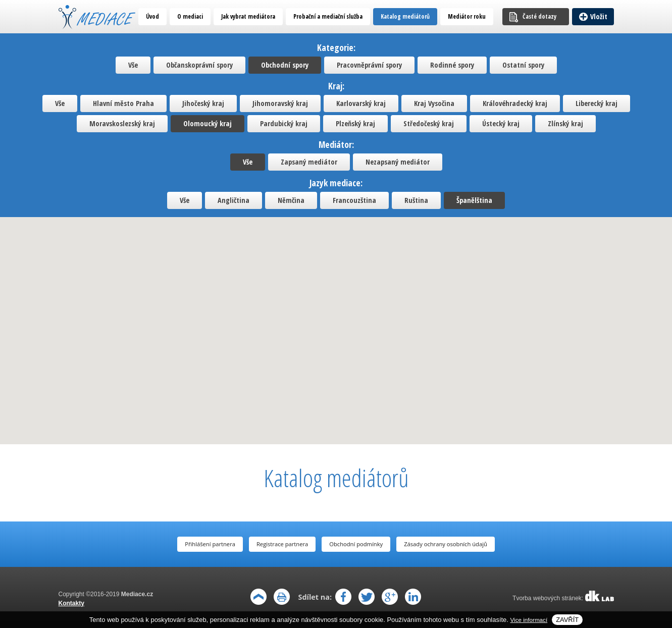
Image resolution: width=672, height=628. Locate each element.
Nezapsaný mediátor (398, 162)
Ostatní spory (523, 65)
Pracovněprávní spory (369, 65)
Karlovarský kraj (361, 103)
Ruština (416, 200)
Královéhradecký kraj (515, 103)
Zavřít (567, 620)
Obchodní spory (285, 65)
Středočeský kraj (429, 123)
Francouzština (354, 200)
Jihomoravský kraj (280, 103)
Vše (133, 65)
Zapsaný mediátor (309, 162)
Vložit (599, 16)
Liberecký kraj (597, 103)
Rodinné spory (452, 65)
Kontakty (71, 603)
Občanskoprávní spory (199, 65)
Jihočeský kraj (203, 103)
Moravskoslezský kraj (122, 123)
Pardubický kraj (284, 123)
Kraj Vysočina (434, 103)
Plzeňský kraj (355, 123)
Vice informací (529, 620)
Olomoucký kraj (208, 123)
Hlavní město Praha (123, 103)
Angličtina (234, 200)
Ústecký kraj (501, 123)
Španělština (474, 200)
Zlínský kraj (565, 123)
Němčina (291, 200)
